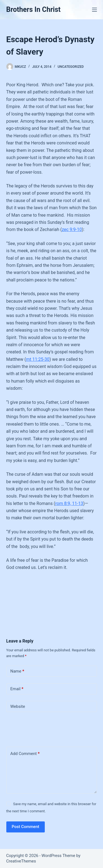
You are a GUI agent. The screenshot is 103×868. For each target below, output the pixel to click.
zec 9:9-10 (72, 229)
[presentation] (44, 728)
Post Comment (26, 827)
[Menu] (94, 10)
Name (17, 671)
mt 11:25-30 (37, 359)
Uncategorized (71, 67)
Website (18, 706)
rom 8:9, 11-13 (69, 503)
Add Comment (25, 754)
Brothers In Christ (34, 10)
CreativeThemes (21, 861)
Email (17, 689)
